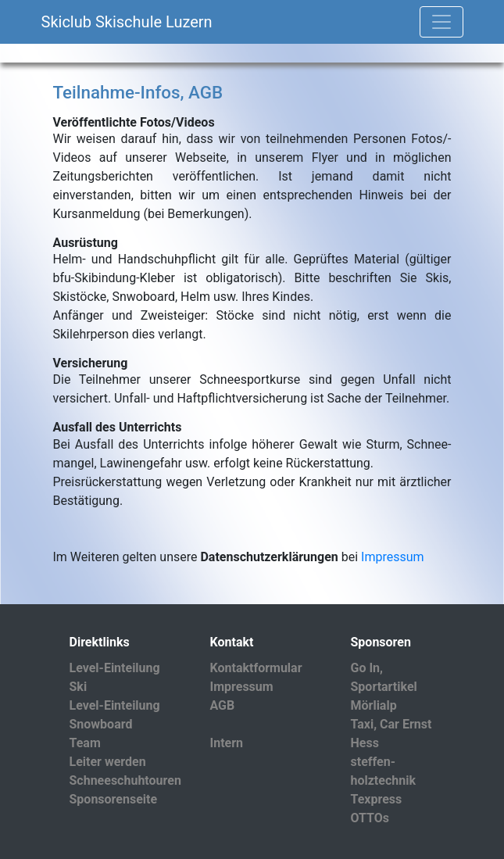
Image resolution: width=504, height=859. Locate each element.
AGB (223, 705)
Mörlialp (374, 705)
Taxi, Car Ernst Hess (391, 734)
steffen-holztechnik (383, 771)
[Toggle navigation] (441, 22)
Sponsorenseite (114, 799)
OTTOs (370, 818)
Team (85, 743)
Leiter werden (108, 762)
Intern (227, 743)
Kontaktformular (256, 668)
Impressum (393, 557)
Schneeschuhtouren (125, 780)
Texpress (377, 799)
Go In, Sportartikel (384, 677)
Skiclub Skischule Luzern (127, 22)
